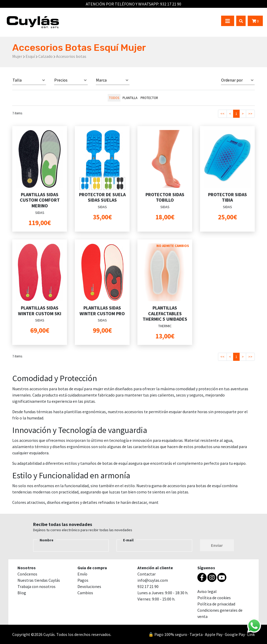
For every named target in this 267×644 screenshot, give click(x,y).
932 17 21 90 (171, 4)
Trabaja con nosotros (37, 586)
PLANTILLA (130, 98)
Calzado (45, 56)
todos (114, 98)
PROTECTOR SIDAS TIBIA (227, 197)
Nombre (47, 540)
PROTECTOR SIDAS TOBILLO (165, 197)
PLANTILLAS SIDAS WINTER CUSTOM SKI (40, 311)
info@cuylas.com (153, 580)
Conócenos (27, 574)
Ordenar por (232, 80)
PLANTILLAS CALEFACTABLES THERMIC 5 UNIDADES (165, 313)
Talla (17, 80)
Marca (101, 80)
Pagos (83, 580)
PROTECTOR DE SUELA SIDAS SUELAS (102, 197)
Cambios (85, 593)
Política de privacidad (216, 604)
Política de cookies (214, 598)
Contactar (147, 574)
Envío (82, 574)
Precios (61, 80)
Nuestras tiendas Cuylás (39, 580)
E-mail (128, 540)
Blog (22, 593)
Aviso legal (207, 591)
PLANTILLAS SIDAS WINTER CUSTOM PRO (102, 311)
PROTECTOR (149, 98)
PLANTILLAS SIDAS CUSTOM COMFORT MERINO (40, 200)
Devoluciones (89, 586)
